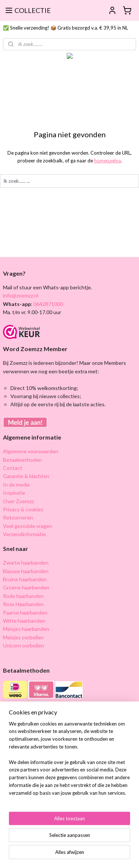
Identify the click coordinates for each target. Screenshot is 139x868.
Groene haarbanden (26, 587)
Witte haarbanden (24, 621)
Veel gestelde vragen (28, 526)
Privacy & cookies (23, 509)
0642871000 (48, 304)
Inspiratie (14, 493)
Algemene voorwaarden (31, 451)
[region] (69, 761)
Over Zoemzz (18, 501)
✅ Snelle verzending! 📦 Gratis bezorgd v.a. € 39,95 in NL (65, 28)
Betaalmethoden (22, 460)
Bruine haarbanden (25, 579)
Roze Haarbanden (23, 604)
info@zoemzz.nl (21, 295)
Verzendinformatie (24, 534)
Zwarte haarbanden (26, 563)
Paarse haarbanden (25, 613)
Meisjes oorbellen (23, 637)
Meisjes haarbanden (26, 629)
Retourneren (18, 517)
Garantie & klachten (26, 476)
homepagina (107, 161)
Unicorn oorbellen (24, 645)
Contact (13, 468)
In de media (16, 485)
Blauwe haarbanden (26, 571)
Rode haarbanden (23, 596)
